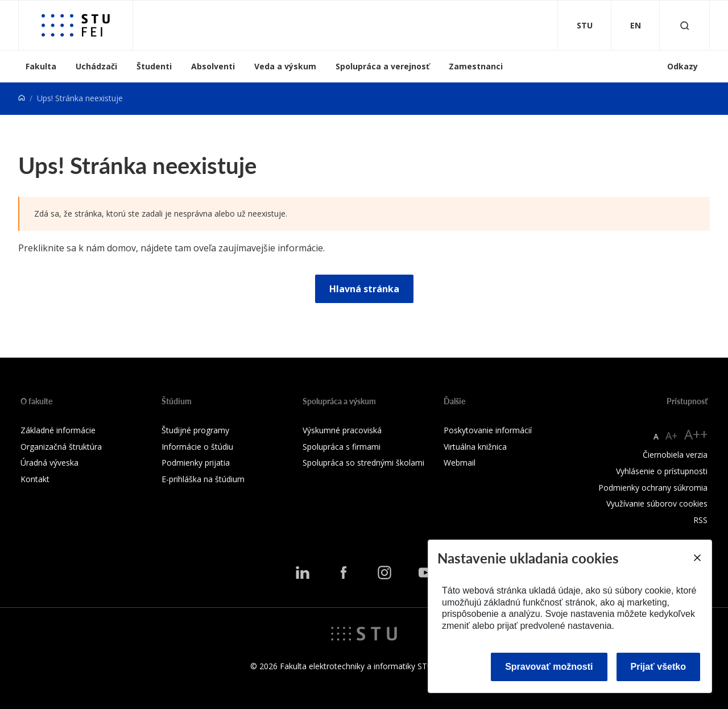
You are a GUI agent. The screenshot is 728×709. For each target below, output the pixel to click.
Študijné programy (195, 430)
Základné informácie (58, 430)
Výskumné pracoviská (342, 430)
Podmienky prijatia (196, 463)
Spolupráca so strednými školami (363, 463)
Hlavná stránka (364, 289)
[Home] (22, 98)
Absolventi (213, 66)
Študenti (154, 66)
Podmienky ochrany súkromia (653, 488)
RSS (700, 520)
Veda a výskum (285, 66)
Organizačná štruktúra (61, 447)
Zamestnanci (476, 66)
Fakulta (41, 66)
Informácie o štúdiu (197, 447)
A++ (696, 434)
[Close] (697, 558)
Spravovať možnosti (549, 667)
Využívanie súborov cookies (657, 503)
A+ (671, 436)
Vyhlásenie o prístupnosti (662, 471)
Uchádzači (96, 66)
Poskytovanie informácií (488, 430)
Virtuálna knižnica (475, 447)
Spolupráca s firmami (342, 447)
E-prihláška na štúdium (203, 479)
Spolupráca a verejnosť (382, 66)
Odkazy (682, 66)
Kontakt (35, 479)
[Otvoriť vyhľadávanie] (685, 25)
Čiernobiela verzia (675, 455)
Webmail (460, 463)
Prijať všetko (659, 667)
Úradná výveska (49, 463)
